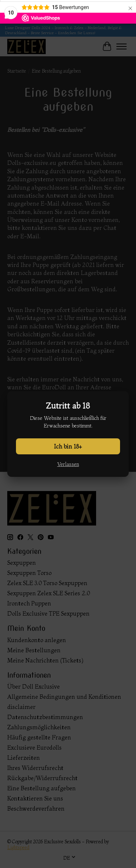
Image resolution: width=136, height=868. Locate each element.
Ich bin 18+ (68, 446)
